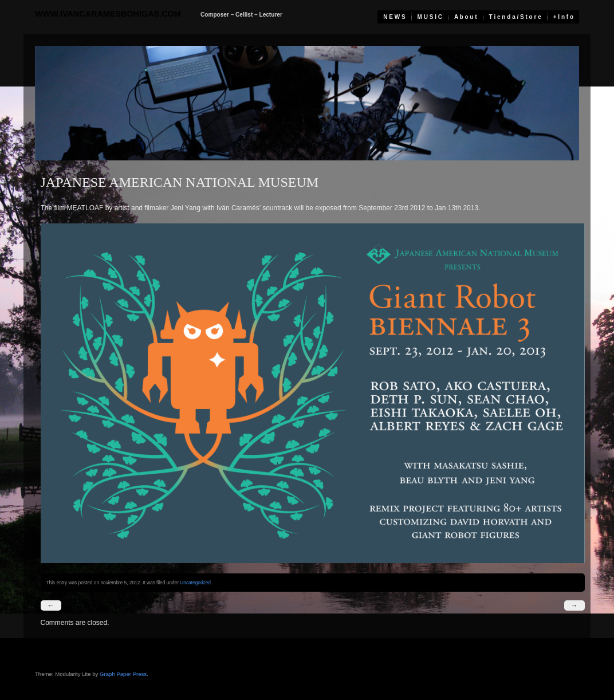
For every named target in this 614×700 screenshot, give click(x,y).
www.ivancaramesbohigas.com (108, 14)
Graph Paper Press (123, 674)
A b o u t (466, 17)
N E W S (394, 17)
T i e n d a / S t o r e (515, 17)
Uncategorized (195, 583)
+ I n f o (563, 17)
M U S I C (430, 17)
